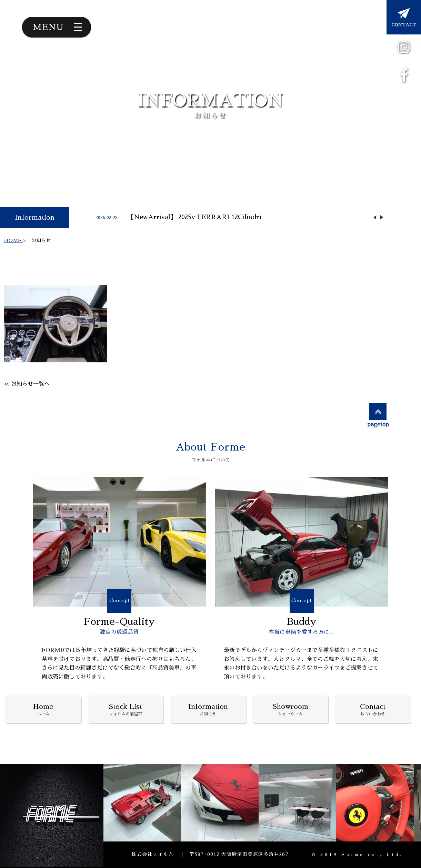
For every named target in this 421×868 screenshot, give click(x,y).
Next (382, 217)
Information (35, 217)
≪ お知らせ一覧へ (27, 384)
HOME (13, 240)
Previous (375, 217)
